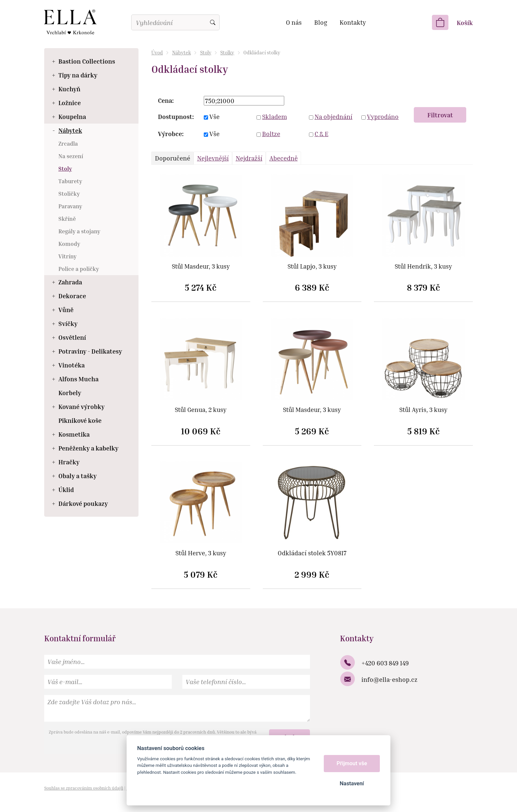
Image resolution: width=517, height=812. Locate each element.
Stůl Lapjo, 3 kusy (312, 266)
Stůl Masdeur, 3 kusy (201, 266)
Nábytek (182, 52)
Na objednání (334, 116)
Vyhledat (213, 22)
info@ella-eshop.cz (389, 679)
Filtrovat (440, 115)
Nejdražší (249, 158)
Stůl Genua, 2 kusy (201, 410)
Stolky (227, 52)
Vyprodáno (383, 116)
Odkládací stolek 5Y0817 (312, 553)
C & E (321, 134)
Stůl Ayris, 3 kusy (423, 410)
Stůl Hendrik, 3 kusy (423, 266)
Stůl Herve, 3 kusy (201, 553)
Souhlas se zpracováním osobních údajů (84, 788)
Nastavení (352, 783)
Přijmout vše (352, 763)
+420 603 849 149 (385, 663)
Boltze (271, 134)
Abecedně (284, 158)
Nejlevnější (213, 158)
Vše (214, 116)
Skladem (274, 116)
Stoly (206, 52)
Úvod (157, 52)
